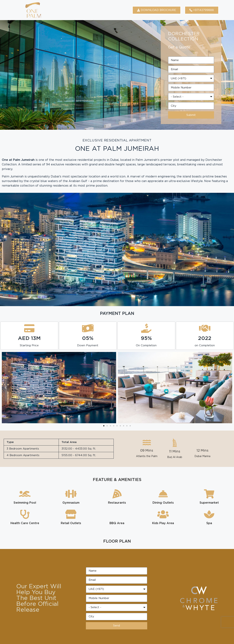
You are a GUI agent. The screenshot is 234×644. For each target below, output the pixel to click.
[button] (5, 388)
